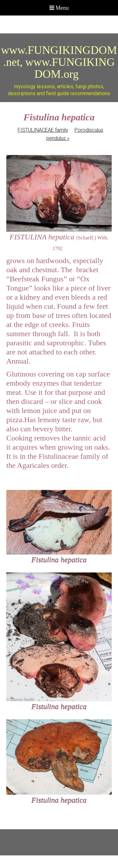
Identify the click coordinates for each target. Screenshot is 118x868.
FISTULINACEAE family (43, 130)
